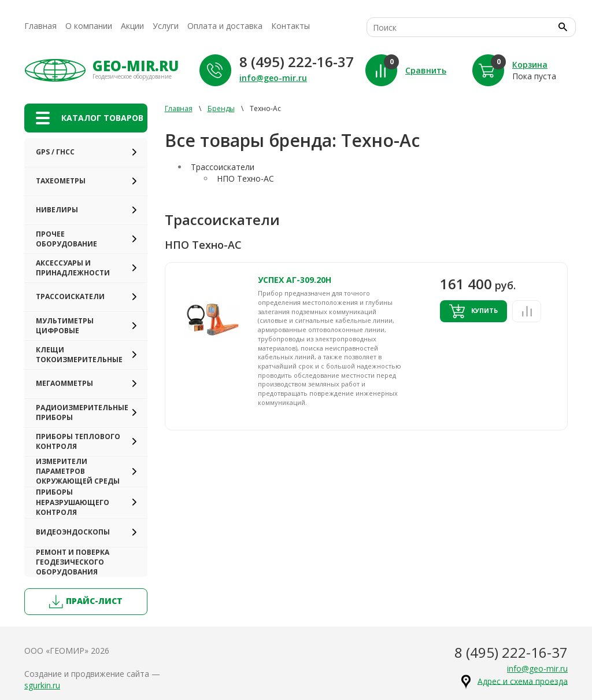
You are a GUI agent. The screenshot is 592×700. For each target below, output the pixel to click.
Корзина (530, 65)
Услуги (166, 26)
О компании (89, 26)
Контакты (291, 26)
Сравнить (426, 70)
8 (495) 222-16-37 (297, 62)
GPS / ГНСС (55, 152)
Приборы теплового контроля (78, 441)
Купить (473, 311)
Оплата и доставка (225, 26)
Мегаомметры (64, 383)
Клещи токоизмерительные (79, 355)
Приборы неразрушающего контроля (73, 502)
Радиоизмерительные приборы (82, 412)
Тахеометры (61, 181)
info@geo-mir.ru (273, 78)
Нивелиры (57, 210)
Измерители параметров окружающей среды (78, 471)
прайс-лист (86, 602)
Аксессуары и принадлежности (73, 268)
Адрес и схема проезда (523, 681)
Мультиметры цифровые (65, 326)
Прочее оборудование (66, 239)
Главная (40, 26)
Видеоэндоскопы (73, 532)
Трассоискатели (70, 296)
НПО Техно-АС (245, 178)
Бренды (221, 108)
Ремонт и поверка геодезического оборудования (73, 562)
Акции (132, 26)
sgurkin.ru (42, 685)
